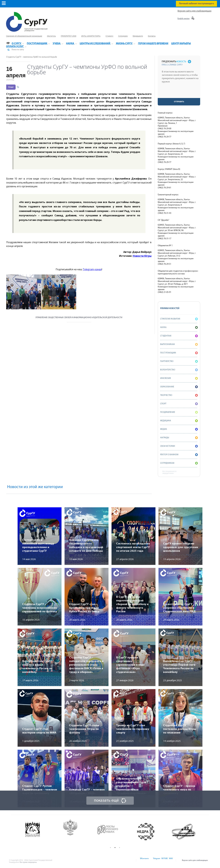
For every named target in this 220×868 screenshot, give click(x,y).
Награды (179, 438)
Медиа (179, 429)
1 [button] (110, 848)
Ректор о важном (179, 455)
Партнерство (179, 361)
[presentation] (179, 92)
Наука (179, 327)
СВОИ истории (179, 446)
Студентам (179, 336)
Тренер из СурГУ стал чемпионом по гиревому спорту (133, 729)
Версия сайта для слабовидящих (194, 11)
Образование (179, 387)
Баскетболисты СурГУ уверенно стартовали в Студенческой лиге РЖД (179, 608)
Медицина (179, 421)
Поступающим (179, 353)
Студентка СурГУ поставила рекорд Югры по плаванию (180, 729)
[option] (40, 832)
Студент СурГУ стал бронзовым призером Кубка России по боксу (84, 608)
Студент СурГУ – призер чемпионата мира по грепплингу (179, 790)
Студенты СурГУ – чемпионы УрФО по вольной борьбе (32, 57)
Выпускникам (179, 344)
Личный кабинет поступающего (196, 4)
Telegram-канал (92, 269)
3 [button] (120, 848)
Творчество (179, 395)
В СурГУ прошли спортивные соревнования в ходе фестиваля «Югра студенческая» (130, 665)
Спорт (11, 87)
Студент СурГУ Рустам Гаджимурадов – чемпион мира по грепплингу (40, 790)
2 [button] (115, 848)
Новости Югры (142, 256)
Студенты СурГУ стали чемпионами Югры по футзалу (84, 729)
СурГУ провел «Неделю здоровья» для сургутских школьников (181, 547)
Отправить (179, 102)
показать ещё (106, 801)
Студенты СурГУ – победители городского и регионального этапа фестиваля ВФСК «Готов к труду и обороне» (86, 665)
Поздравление (179, 412)
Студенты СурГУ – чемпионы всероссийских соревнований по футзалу (40, 608)
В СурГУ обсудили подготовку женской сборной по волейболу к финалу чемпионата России (132, 604)
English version (184, 19)
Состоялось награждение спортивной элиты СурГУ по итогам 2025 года (133, 547)
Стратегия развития (179, 319)
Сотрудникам (179, 463)
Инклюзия (179, 378)
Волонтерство (179, 370)
